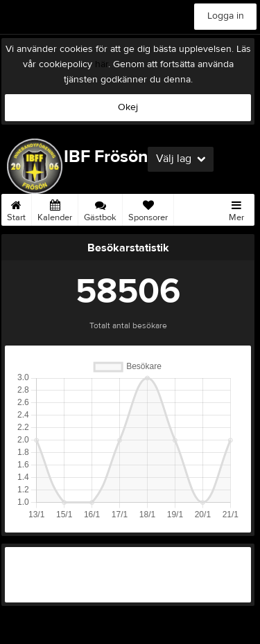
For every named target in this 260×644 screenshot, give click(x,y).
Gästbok (100, 208)
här (102, 64)
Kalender (55, 208)
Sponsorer (148, 208)
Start (16, 208)
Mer (236, 208)
